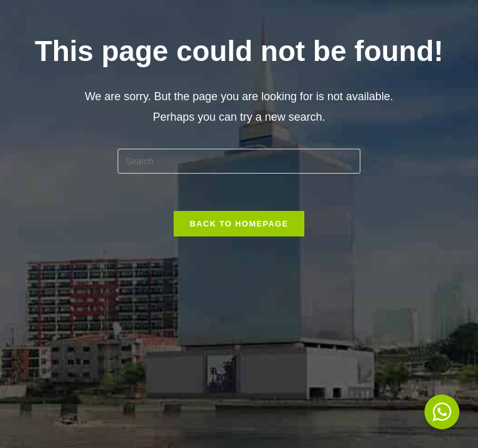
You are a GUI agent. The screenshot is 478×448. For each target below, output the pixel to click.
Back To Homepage (239, 224)
